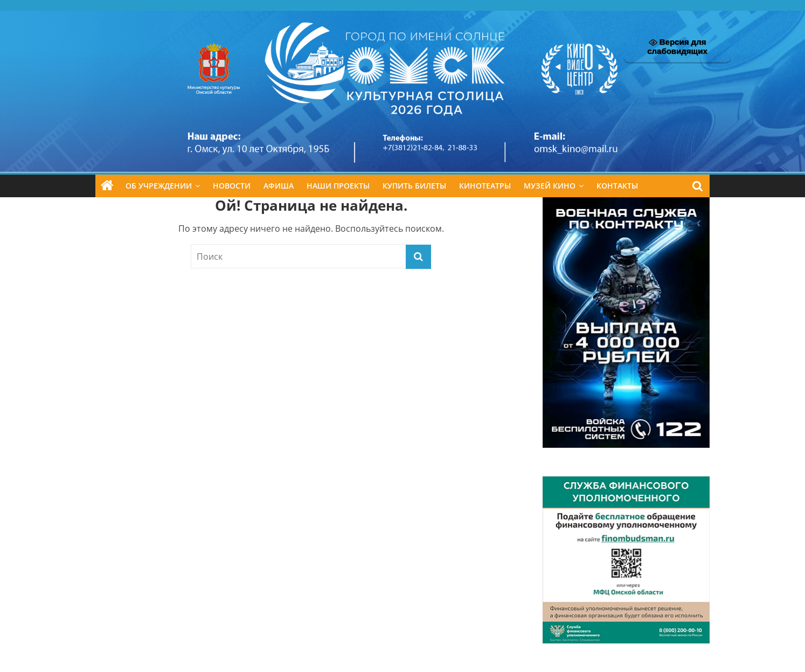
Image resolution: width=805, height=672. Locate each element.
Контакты (617, 186)
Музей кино (550, 186)
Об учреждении (159, 186)
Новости (232, 186)
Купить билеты (414, 186)
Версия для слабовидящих (677, 46)
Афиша (279, 186)
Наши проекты (338, 186)
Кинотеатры (485, 186)
